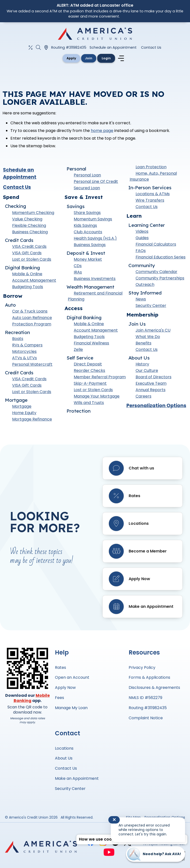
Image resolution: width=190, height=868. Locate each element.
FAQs (141, 252)
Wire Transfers (150, 201)
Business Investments (95, 280)
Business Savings (90, 246)
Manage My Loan (71, 708)
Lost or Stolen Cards (32, 260)
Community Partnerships (160, 279)
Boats (18, 340)
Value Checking (27, 220)
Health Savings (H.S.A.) (95, 239)
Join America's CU (153, 331)
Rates (60, 667)
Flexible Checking (29, 226)
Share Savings (87, 214)
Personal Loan (87, 176)
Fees (59, 698)
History (142, 365)
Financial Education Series (161, 258)
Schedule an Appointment (113, 47)
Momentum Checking (33, 213)
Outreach (145, 286)
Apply (68, 58)
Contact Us (151, 47)
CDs (78, 267)
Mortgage (22, 407)
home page (102, 132)
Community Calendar (156, 273)
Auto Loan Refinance (32, 319)
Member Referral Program (100, 378)
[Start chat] (155, 854)
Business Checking (30, 233)
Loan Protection (151, 168)
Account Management (34, 281)
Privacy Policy (142, 667)
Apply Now (65, 688)
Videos (142, 232)
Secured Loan (87, 189)
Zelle (78, 350)
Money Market (88, 260)
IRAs (78, 273)
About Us (64, 758)
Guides (142, 239)
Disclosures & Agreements (154, 688)
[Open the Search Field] (38, 47)
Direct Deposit (88, 365)
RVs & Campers (27, 346)
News (141, 300)
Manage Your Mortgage (97, 397)
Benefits (143, 344)
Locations (64, 748)
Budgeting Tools (28, 287)
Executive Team (151, 384)
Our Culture (147, 371)
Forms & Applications (149, 677)
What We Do (148, 338)
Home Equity (24, 414)
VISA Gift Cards (27, 254)
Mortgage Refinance (32, 420)
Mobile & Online (27, 275)
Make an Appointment (77, 778)
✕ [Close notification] (114, 820)
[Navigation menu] (127, 59)
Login (110, 58)
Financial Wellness (91, 344)
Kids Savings (85, 226)
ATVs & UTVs (24, 359)
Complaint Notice (146, 718)
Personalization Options (156, 407)
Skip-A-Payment (90, 384)
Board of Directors (154, 378)
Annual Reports (151, 391)
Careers (143, 397)
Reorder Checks (89, 371)
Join (89, 58)
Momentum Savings (93, 220)
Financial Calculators (156, 245)
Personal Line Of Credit (96, 182)
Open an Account (72, 677)
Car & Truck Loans (30, 312)
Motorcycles (24, 352)
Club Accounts (88, 233)
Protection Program (32, 325)
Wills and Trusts (89, 404)
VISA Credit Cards (29, 247)
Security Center (151, 307)
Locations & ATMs (153, 195)
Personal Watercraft (32, 365)
